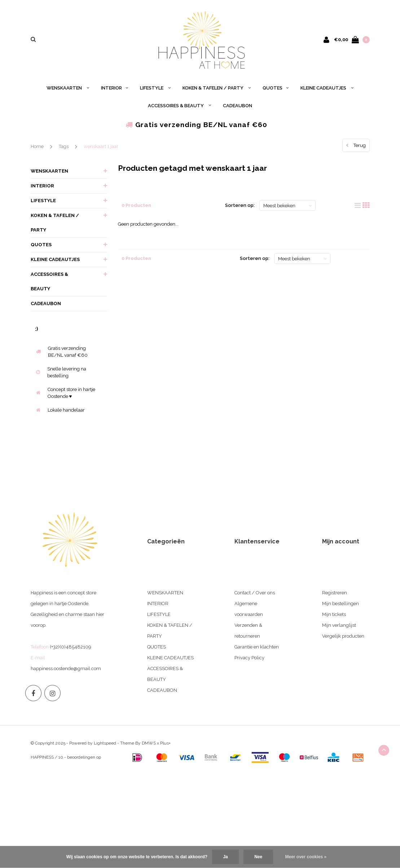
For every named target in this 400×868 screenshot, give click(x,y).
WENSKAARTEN (68, 88)
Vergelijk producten (343, 636)
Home (37, 146)
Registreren (335, 593)
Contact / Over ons (255, 593)
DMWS (149, 743)
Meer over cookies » (306, 857)
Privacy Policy (249, 658)
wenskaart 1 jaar (101, 146)
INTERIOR (115, 88)
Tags (64, 146)
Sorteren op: (240, 205)
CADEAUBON (238, 106)
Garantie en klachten (257, 647)
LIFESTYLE (155, 88)
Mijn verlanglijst (339, 625)
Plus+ (165, 743)
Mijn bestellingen (340, 604)
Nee (258, 857)
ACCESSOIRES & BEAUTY (179, 106)
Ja (225, 857)
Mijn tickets (334, 614)
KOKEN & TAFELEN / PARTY (217, 88)
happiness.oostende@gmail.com (66, 669)
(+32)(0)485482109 (71, 647)
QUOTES (276, 88)
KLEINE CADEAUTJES (327, 88)
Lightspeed (105, 743)
